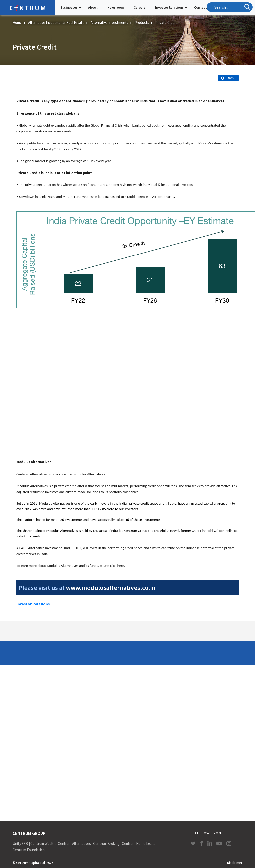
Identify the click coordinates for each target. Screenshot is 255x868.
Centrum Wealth (43, 844)
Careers (139, 7)
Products (142, 22)
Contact (201, 7)
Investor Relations (169, 7)
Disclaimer (235, 863)
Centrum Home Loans (139, 844)
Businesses (69, 7)
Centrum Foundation (29, 850)
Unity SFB (20, 844)
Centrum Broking (106, 844)
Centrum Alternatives (74, 844)
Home (17, 22)
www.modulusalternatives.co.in (111, 588)
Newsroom (116, 7)
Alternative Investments (109, 22)
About (93, 7)
